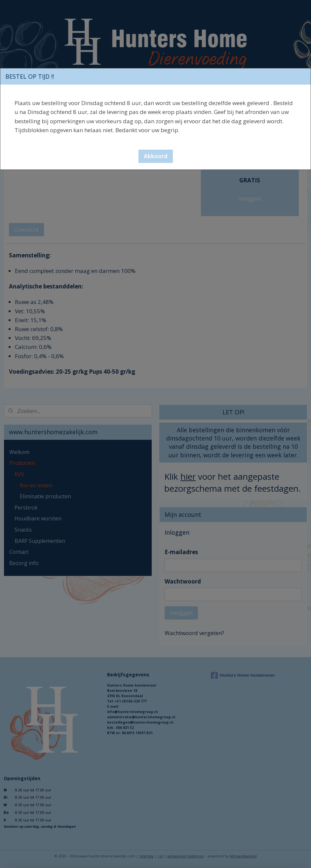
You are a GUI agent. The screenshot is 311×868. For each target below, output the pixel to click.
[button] (156, 156)
